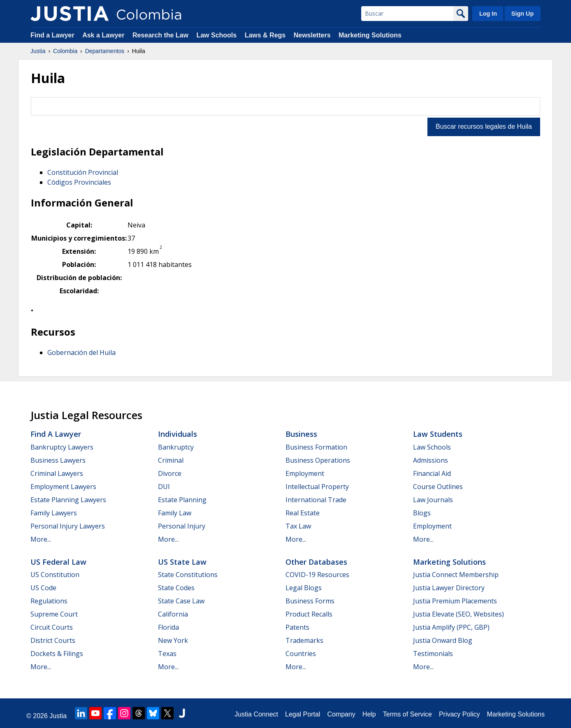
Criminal (171, 460)
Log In (488, 14)
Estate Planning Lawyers (68, 500)
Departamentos (105, 51)
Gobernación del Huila (81, 352)
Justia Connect (256, 714)
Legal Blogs (304, 588)
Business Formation (316, 447)
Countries (301, 654)
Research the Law (160, 35)
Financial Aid (432, 473)
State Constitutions (188, 575)
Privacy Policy (460, 714)
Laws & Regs (265, 35)
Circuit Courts (52, 627)
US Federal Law (58, 562)
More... (41, 539)
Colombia (65, 51)
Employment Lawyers (63, 487)
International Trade (316, 500)
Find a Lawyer (52, 35)
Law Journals (433, 500)
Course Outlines (438, 487)
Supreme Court (54, 614)
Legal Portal (303, 714)
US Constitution (55, 575)
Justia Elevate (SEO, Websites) (458, 614)
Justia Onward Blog (443, 640)
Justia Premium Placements (455, 601)
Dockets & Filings (57, 654)
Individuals (178, 434)
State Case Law (181, 601)
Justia (38, 51)
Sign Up (522, 14)
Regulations (49, 601)
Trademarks (304, 640)
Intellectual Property (317, 487)
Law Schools (216, 35)
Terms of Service (407, 714)
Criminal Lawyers (57, 473)
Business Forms (310, 601)
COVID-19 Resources (317, 575)
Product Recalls (309, 614)
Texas (167, 654)
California (173, 614)
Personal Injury (182, 526)
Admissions (431, 460)
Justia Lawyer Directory (449, 588)
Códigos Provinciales (79, 182)
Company (341, 714)
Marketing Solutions (370, 35)
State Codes (176, 588)
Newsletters (312, 35)
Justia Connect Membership (456, 575)
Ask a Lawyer (104, 35)
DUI (164, 487)
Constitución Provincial (83, 172)
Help (369, 714)
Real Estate (303, 513)
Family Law (175, 513)
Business (301, 434)
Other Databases (316, 562)
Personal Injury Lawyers (68, 526)
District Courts (53, 640)
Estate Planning (182, 500)
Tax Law (298, 526)
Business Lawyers (58, 460)
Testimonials (433, 654)
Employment (305, 473)
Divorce (170, 473)
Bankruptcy (176, 447)
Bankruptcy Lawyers (62, 447)
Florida (168, 627)
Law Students (438, 434)
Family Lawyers (54, 513)
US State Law (182, 562)
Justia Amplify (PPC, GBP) (451, 627)
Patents (297, 627)
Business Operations (318, 460)
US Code (43, 588)
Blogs (422, 513)
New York (173, 640)
